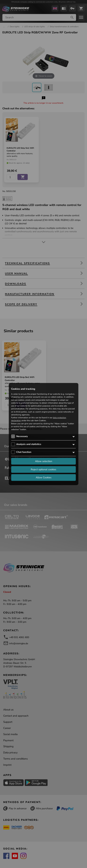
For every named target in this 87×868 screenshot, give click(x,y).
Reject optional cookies (43, 469)
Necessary (22, 436)
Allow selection (44, 461)
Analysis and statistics (29, 444)
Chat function (24, 452)
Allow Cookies (44, 477)
